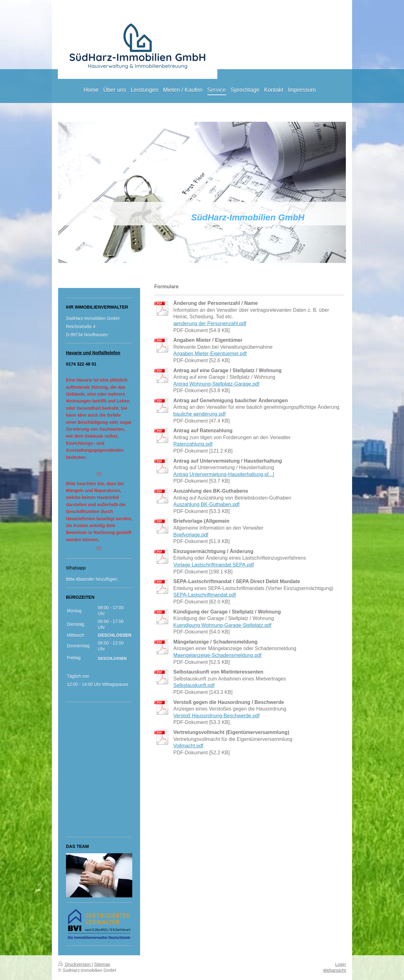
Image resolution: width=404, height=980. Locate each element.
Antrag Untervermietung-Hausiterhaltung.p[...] (224, 474)
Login (341, 964)
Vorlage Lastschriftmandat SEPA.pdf (214, 565)
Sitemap (102, 964)
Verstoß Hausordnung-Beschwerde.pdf (216, 716)
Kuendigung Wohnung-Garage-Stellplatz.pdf (222, 625)
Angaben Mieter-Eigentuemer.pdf (210, 354)
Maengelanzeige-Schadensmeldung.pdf (217, 655)
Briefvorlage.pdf (191, 535)
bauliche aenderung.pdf (199, 414)
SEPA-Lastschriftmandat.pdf (205, 595)
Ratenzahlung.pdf (193, 444)
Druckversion (75, 964)
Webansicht (334, 970)
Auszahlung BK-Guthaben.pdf (206, 504)
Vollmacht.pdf (188, 746)
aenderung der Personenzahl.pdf (210, 323)
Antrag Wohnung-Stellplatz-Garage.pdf (216, 384)
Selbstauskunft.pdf (194, 685)
